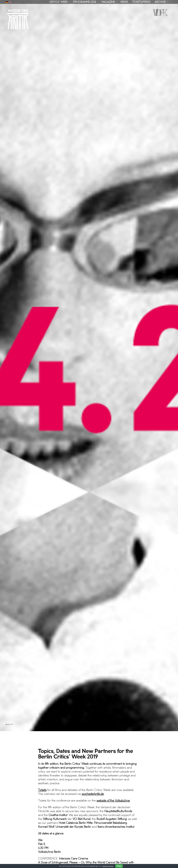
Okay (119, 866)
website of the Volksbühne (113, 791)
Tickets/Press (141, 2)
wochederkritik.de (93, 784)
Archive (160, 2)
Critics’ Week (58, 2)
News (124, 2)
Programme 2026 (85, 2)
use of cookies (108, 866)
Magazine (108, 2)
